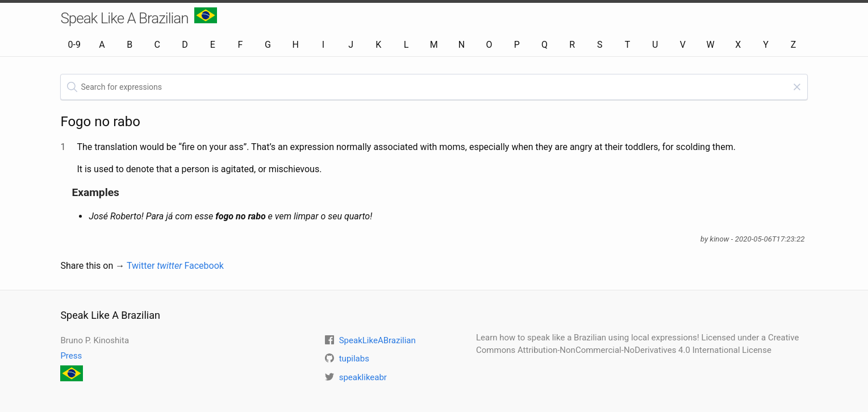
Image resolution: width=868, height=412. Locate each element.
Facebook (204, 266)
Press (71, 356)
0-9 (74, 45)
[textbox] (434, 87)
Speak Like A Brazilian (138, 17)
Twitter (155, 266)
